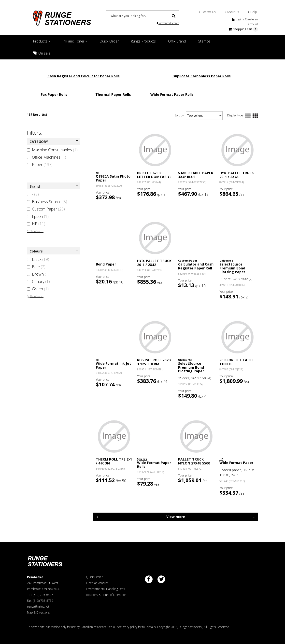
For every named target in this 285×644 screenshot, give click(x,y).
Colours (54, 251)
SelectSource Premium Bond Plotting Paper (232, 268)
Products (42, 41)
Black (38, 259)
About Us (233, 12)
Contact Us (208, 12)
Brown (38, 274)
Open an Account (97, 583)
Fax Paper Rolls (54, 94)
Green (38, 289)
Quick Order (109, 41)
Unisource (226, 261)
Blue (36, 267)
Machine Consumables (52, 150)
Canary (38, 281)
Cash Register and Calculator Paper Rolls (84, 76)
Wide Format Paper (236, 463)
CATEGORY (54, 142)
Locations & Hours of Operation (106, 595)
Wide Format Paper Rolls (172, 94)
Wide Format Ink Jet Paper (113, 365)
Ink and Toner (75, 41)
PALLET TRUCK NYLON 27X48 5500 (194, 461)
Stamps (204, 41)
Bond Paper (106, 264)
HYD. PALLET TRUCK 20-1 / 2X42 (154, 263)
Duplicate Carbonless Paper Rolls (202, 76)
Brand (54, 186)
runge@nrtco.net (38, 607)
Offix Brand (177, 41)
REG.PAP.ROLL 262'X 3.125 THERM (154, 362)
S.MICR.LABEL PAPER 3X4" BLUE (196, 175)
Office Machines (47, 157)
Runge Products (143, 41)
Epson (38, 216)
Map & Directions (38, 612)
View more (176, 517)
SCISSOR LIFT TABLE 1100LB (236, 362)
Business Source (47, 202)
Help (254, 12)
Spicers (142, 459)
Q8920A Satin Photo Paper (113, 178)
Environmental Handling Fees (105, 589)
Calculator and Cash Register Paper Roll (196, 266)
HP (36, 224)
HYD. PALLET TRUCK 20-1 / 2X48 (237, 175)
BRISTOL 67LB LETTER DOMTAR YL (154, 175)
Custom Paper (46, 209)
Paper (40, 165)
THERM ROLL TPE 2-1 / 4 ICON (114, 461)
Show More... (35, 231)
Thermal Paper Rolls (113, 94)
